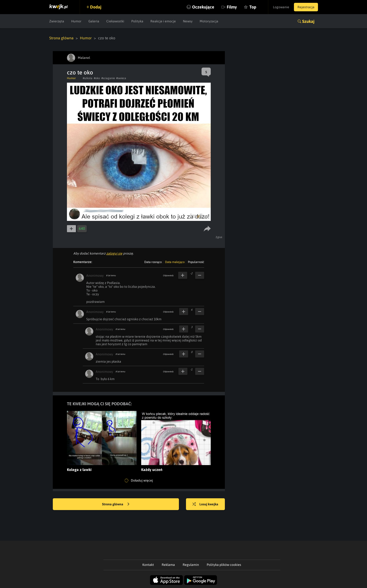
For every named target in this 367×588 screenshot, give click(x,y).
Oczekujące (203, 7)
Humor (76, 21)
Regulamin (191, 565)
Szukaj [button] (308, 21)
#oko (97, 78)
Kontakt (148, 565)
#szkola (88, 78)
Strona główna (61, 38)
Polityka (137, 21)
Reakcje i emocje (163, 21)
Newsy (188, 21)
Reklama (168, 565)
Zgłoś (219, 237)
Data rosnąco (153, 262)
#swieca (121, 78)
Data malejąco (175, 262)
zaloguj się (114, 253)
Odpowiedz (168, 276)
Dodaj (96, 7)
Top (253, 7)
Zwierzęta (57, 21)
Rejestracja (306, 7)
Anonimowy (95, 276)
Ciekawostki (115, 21)
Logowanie (281, 7)
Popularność (196, 262)
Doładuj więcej (139, 481)
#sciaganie (108, 78)
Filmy (232, 7)
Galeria (94, 21)
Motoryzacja (209, 21)
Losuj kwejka (205, 504)
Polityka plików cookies (224, 565)
